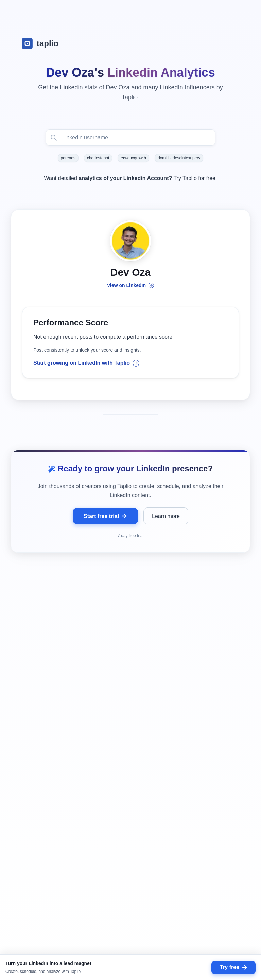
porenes (68, 158)
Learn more (166, 516)
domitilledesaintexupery (179, 158)
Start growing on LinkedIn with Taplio (86, 364)
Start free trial (105, 516)
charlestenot (98, 158)
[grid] (130, 786)
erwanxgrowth (133, 158)
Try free (233, 967)
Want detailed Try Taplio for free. (131, 178)
